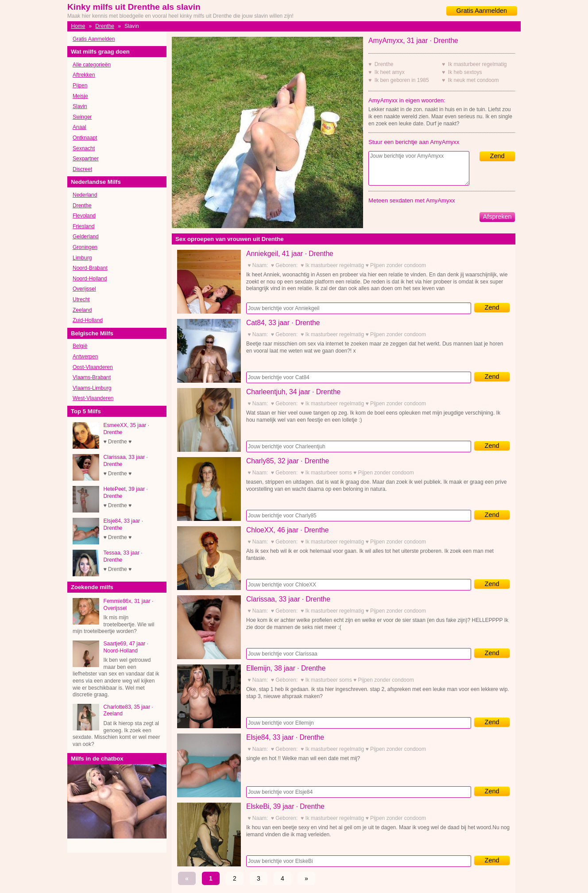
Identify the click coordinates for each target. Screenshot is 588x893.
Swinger (82, 117)
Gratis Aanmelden (482, 11)
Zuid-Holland (88, 320)
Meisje (80, 96)
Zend (497, 156)
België (80, 346)
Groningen (85, 247)
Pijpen (80, 85)
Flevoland (84, 216)
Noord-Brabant (90, 268)
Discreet (82, 169)
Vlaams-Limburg (92, 388)
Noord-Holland (90, 279)
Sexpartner (86, 159)
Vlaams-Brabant (92, 377)
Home (78, 26)
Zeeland (82, 310)
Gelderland (86, 237)
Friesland (83, 226)
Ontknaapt (85, 138)
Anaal (79, 127)
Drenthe (105, 26)
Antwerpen (85, 357)
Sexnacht (84, 148)
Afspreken (497, 217)
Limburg (82, 258)
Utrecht (81, 299)
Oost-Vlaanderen (93, 367)
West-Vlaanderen (93, 398)
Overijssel (84, 289)
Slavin (80, 106)
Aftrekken (84, 75)
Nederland (85, 195)
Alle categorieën (92, 65)
